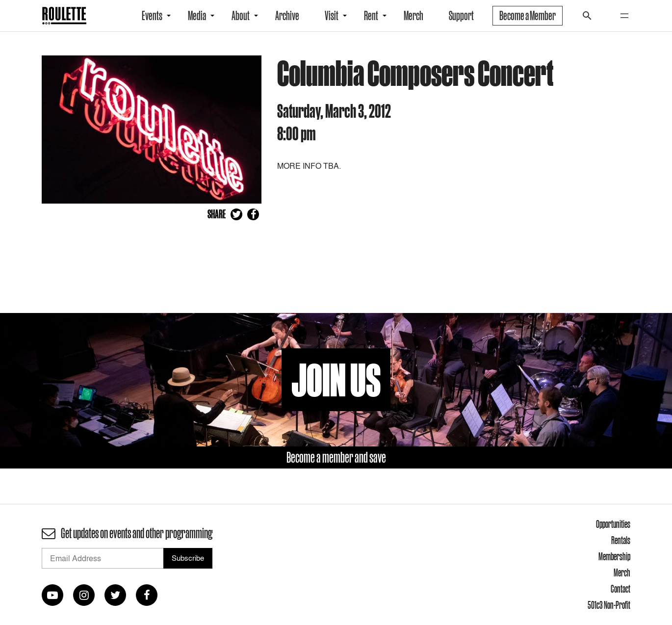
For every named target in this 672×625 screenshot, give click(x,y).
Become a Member (528, 16)
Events (152, 16)
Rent (371, 16)
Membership (614, 556)
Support (461, 16)
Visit (332, 16)
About (241, 16)
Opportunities (613, 524)
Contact (620, 589)
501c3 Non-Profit (609, 605)
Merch (414, 16)
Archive (287, 16)
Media (197, 16)
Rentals (621, 540)
